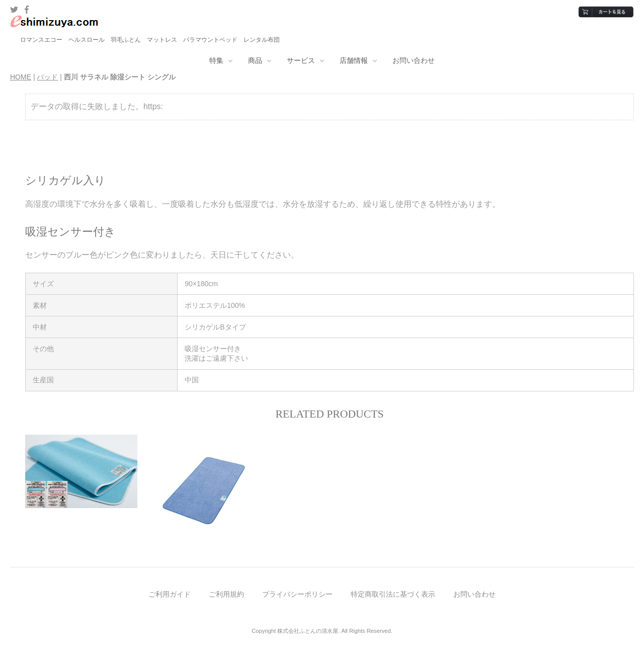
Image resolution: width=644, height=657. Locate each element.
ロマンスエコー (41, 40)
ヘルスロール (87, 40)
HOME (21, 77)
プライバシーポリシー (297, 594)
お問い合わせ (414, 60)
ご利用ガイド (170, 594)
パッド (47, 77)
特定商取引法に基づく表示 (393, 594)
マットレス (162, 40)
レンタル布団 (262, 40)
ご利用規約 (226, 594)
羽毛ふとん (126, 40)
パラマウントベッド (210, 40)
